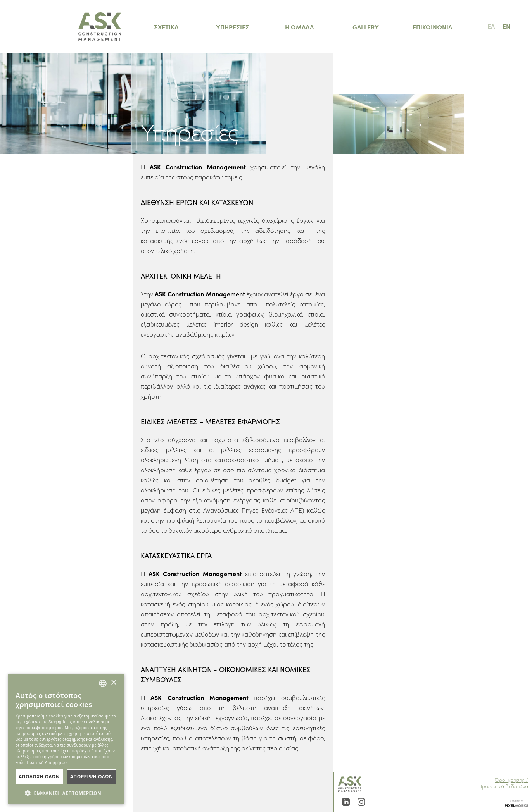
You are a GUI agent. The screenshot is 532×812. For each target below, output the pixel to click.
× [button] (113, 683)
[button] (66, 793)
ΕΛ (491, 26)
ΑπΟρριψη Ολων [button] (92, 777)
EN (506, 26)
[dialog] (66, 739)
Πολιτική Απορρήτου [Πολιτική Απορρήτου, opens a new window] (47, 762)
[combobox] (103, 683)
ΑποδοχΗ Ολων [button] (39, 777)
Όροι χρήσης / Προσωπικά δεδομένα (503, 783)
